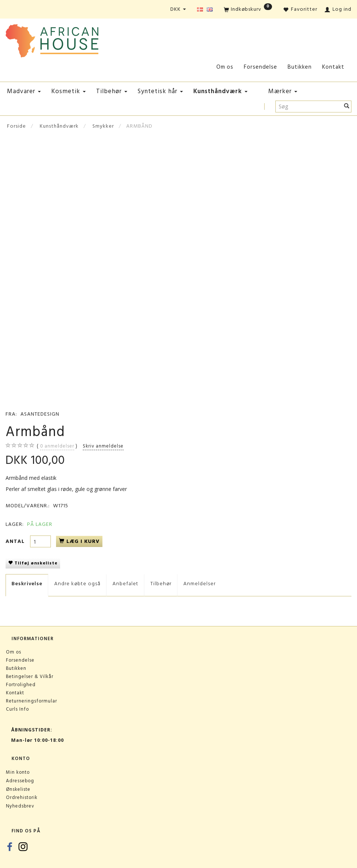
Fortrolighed (21, 685)
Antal (16, 541)
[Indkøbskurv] (248, 10)
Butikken (300, 67)
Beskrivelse (27, 584)
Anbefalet (125, 584)
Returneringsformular (32, 701)
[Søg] (347, 107)
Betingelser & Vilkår (30, 677)
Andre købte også (77, 584)
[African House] (52, 39)
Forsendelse (261, 67)
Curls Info (17, 709)
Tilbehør (161, 584)
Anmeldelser (199, 584)
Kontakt (333, 67)
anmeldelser (57, 446)
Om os (225, 67)
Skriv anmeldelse (103, 446)
